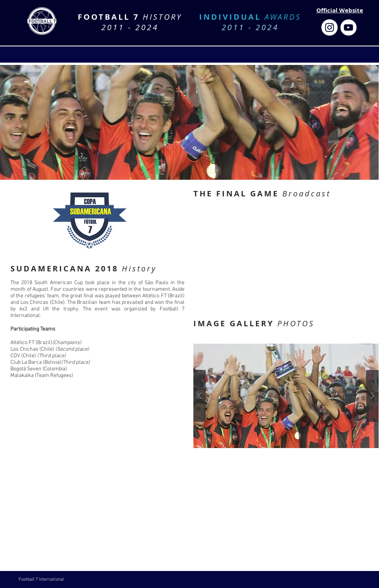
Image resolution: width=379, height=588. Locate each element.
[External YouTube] (286, 256)
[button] (286, 396)
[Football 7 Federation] (329, 27)
